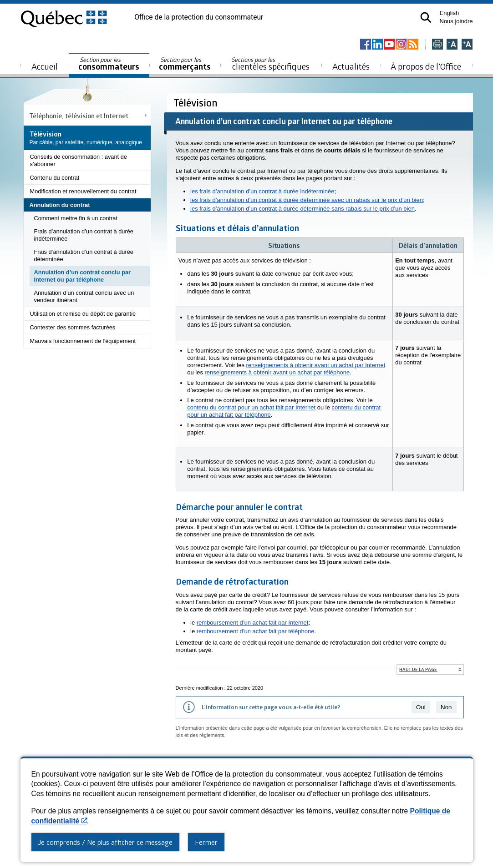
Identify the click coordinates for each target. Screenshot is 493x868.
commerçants (185, 64)
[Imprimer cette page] (437, 45)
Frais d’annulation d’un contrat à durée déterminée (84, 255)
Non (446, 707)
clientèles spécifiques (270, 64)
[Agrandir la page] (467, 45)
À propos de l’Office (426, 66)
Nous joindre (456, 21)
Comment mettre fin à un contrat (76, 218)
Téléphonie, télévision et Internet (79, 116)
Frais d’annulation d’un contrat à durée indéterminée (84, 235)
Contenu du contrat (55, 178)
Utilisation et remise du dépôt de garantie (83, 314)
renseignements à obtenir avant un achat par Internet (316, 365)
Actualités (351, 66)
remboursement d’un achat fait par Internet (253, 623)
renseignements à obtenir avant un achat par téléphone (277, 372)
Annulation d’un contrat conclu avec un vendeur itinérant (84, 296)
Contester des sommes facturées (73, 327)
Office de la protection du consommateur (199, 17)
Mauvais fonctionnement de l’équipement (83, 341)
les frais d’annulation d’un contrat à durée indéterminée (262, 191)
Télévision (197, 103)
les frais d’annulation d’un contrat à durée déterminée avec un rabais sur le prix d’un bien (307, 200)
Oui (421, 707)
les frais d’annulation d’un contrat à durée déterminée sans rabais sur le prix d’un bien (302, 209)
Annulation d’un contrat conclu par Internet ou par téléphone (83, 276)
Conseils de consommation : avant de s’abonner (79, 160)
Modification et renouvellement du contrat (83, 191)
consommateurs (109, 64)
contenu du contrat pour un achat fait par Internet (251, 407)
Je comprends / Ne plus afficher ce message (105, 842)
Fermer (206, 842)
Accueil (45, 66)
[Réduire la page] (452, 45)
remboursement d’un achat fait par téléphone (256, 631)
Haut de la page (418, 669)
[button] (426, 18)
